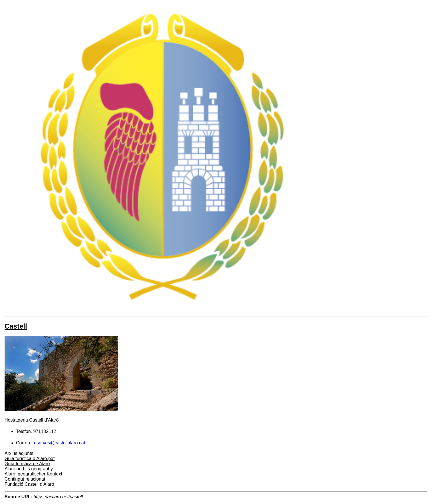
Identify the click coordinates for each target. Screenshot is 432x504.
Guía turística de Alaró (27, 464)
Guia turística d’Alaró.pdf (30, 459)
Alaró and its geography (29, 469)
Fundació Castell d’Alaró (29, 484)
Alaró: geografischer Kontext (33, 474)
